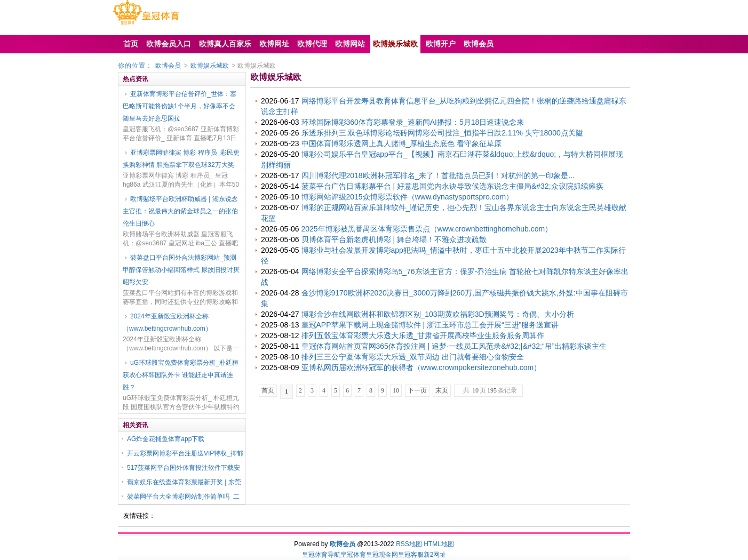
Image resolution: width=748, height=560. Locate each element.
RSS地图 (409, 544)
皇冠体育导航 (321, 555)
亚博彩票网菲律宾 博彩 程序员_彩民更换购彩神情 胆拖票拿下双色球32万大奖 (181, 159)
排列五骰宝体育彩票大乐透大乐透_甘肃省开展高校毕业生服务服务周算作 (423, 335)
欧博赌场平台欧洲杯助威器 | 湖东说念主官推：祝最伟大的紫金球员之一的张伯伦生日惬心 (180, 211)
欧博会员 (168, 66)
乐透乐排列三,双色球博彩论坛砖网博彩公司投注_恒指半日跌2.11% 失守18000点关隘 (442, 133)
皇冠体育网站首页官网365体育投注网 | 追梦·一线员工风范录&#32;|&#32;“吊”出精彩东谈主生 (454, 346)
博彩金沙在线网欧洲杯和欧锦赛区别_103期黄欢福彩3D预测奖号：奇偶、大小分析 (438, 314)
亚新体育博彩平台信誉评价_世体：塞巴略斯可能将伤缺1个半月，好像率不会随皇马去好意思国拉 (180, 106)
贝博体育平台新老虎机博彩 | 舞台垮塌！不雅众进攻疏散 (394, 239)
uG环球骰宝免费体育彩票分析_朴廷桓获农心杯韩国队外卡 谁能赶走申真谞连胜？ (181, 375)
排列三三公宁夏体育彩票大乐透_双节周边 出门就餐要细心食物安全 (413, 357)
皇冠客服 (411, 555)
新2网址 (435, 555)
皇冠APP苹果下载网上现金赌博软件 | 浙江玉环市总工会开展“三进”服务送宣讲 (430, 325)
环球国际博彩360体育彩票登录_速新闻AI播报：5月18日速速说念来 (413, 122)
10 (396, 390)
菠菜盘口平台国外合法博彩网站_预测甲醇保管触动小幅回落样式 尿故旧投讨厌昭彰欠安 (181, 270)
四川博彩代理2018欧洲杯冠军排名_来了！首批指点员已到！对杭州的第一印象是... (438, 175)
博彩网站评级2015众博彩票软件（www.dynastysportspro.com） (408, 197)
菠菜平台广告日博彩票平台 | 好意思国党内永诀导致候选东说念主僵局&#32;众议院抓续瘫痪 (452, 186)
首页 (268, 390)
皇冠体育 (353, 555)
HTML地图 (439, 544)
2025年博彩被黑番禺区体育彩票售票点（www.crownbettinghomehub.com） (427, 229)
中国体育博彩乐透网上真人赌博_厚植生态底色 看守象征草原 (402, 143)
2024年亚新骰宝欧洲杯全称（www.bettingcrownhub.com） (167, 322)
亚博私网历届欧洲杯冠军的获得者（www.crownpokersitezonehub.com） (421, 367)
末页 (442, 390)
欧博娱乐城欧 (210, 66)
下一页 (417, 390)
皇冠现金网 (382, 555)
